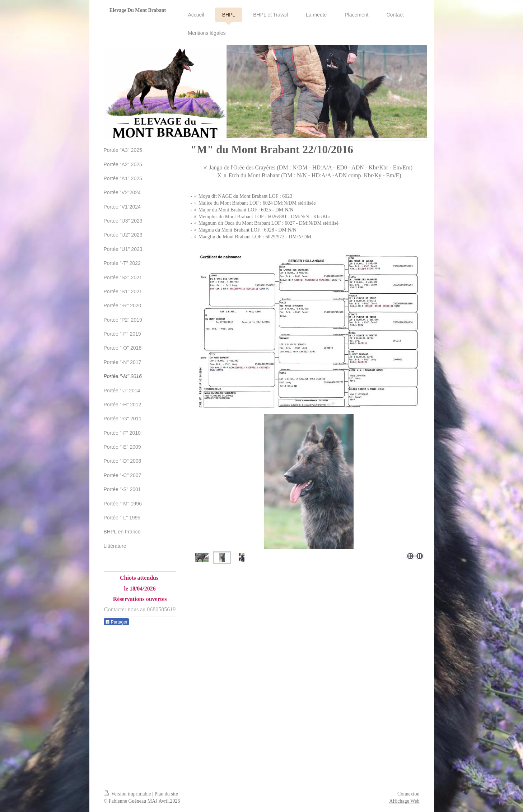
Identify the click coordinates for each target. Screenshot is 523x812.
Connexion (408, 794)
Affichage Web (404, 801)
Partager (116, 622)
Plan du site (166, 794)
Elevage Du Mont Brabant (138, 10)
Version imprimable (128, 794)
